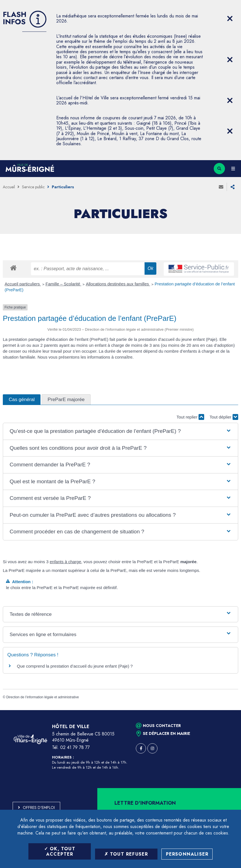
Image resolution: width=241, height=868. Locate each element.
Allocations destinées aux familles (118, 284)
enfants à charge (66, 562)
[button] (120, 431)
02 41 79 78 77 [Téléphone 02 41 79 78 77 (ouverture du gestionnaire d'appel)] (75, 747)
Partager (233, 187)
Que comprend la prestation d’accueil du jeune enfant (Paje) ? (75, 666)
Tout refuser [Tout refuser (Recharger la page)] (126, 854)
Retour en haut (227, 710)
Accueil (9, 187)
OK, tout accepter (60, 851)
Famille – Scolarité (64, 284)
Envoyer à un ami (221, 187)
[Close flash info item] (230, 19)
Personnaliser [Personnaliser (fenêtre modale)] (187, 854)
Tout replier (190, 417)
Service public (33, 187)
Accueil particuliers (23, 284)
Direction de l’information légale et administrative (42, 697)
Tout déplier (224, 417)
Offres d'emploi (39, 807)
